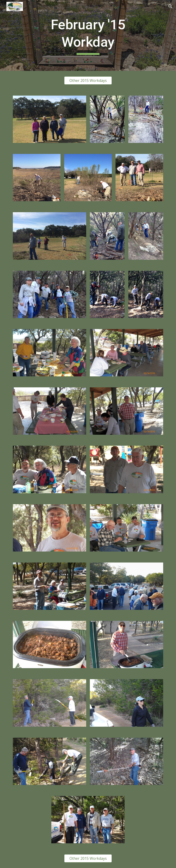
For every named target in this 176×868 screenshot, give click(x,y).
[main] (88, 35)
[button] (170, 6)
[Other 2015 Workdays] (88, 80)
